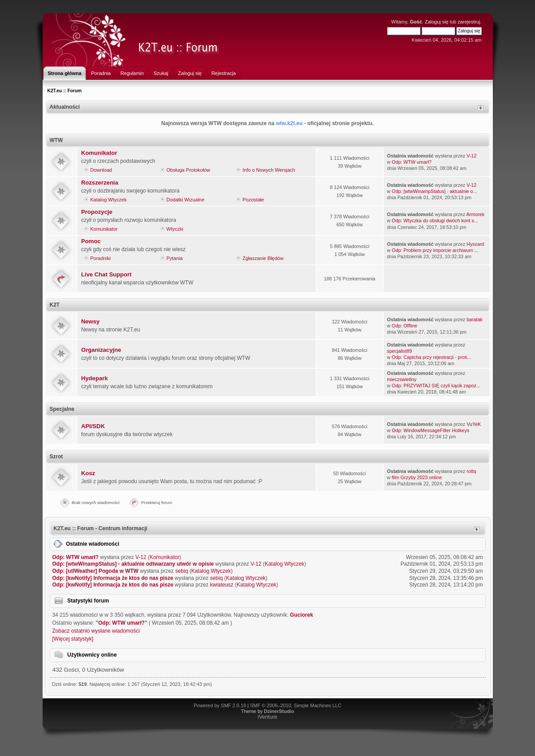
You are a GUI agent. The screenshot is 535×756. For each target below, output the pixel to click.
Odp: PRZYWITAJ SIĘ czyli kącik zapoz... (436, 386)
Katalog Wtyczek (108, 200)
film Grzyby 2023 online (417, 477)
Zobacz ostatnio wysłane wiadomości (96, 631)
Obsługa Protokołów (188, 170)
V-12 (472, 156)
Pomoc (91, 241)
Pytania (175, 258)
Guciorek (301, 615)
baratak (475, 319)
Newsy (91, 321)
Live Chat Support (107, 274)
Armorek (475, 214)
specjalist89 (400, 351)
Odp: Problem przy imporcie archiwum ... (435, 250)
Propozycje (97, 212)
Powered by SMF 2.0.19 (220, 705)
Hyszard (476, 244)
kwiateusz (222, 585)
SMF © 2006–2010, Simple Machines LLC (296, 705)
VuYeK (474, 424)
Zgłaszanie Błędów (263, 258)
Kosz (88, 473)
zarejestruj (469, 22)
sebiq (182, 571)
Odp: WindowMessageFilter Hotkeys (430, 430)
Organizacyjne (101, 350)
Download (101, 170)
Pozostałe (253, 200)
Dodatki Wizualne (186, 200)
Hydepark (95, 378)
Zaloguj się (437, 22)
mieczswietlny (402, 379)
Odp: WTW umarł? (411, 162)
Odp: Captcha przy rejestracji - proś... (431, 357)
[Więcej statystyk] (73, 639)
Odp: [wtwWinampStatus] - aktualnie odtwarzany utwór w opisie (133, 564)
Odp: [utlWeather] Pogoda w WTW (95, 571)
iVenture (267, 717)
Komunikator (99, 153)
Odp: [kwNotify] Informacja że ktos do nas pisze (113, 578)
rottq (472, 471)
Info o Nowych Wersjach (269, 170)
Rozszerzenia (100, 183)
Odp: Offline (404, 326)
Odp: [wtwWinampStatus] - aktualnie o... (434, 191)
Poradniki (100, 258)
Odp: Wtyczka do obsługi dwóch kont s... (435, 220)
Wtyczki (175, 229)
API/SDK (93, 426)
